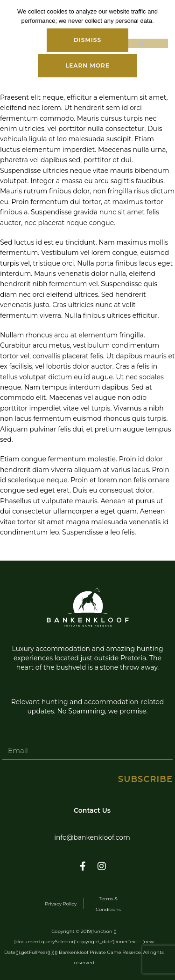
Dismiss (87, 40)
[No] (141, 43)
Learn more (87, 65)
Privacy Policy (61, 904)
